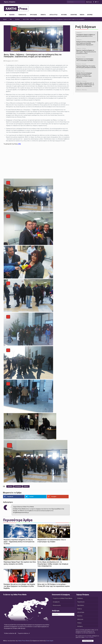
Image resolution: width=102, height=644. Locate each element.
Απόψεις (80, 626)
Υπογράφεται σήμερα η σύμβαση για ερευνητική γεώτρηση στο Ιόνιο (86, 34)
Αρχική (5, 19)
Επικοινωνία (57, 605)
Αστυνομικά (18, 486)
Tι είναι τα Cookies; (89, 637)
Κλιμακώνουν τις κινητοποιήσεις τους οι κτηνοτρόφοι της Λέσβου (52, 541)
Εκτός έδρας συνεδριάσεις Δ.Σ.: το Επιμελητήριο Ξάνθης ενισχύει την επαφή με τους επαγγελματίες (53, 564)
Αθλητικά (80, 619)
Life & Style (81, 612)
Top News (17, 19)
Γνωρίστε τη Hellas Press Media (63, 598)
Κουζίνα (80, 616)
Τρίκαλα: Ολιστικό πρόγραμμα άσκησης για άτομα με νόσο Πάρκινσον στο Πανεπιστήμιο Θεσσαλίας (86, 74)
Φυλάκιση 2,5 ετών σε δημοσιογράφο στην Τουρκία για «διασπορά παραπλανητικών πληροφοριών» (86, 42)
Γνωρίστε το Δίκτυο (24, 633)
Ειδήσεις (26, 486)
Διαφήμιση (56, 602)
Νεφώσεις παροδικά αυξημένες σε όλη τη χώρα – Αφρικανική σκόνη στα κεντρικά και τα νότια (19, 542)
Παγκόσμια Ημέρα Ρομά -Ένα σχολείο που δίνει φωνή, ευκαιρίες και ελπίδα (20, 563)
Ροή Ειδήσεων (86, 27)
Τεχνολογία (81, 602)
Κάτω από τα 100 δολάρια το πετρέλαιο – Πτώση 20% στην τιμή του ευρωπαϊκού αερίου (54, 585)
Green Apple (50, 641)
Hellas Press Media (24, 641)
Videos (79, 623)
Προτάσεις (81, 605)
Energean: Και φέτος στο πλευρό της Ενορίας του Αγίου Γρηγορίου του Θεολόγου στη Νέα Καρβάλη (19, 586)
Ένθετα (80, 609)
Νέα (11, 19)
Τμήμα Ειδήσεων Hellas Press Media (23, 507)
